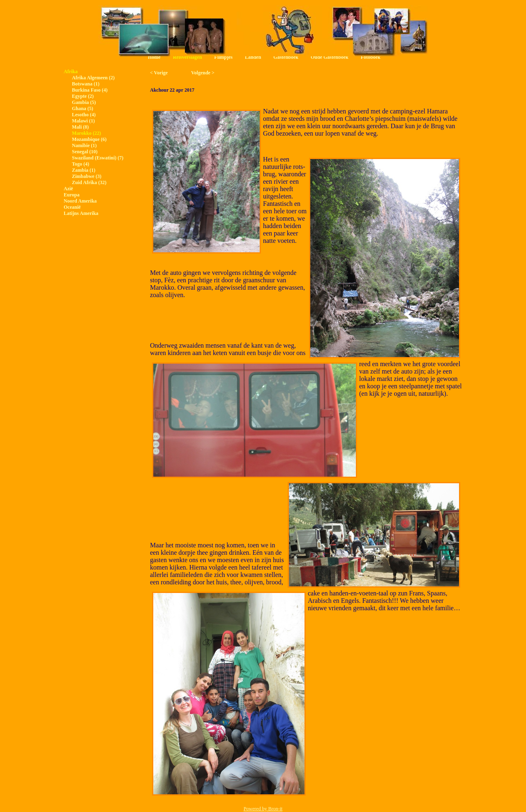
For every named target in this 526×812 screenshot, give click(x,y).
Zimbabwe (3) (87, 176)
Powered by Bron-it (263, 809)
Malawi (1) (83, 121)
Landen (253, 57)
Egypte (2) (83, 96)
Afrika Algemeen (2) (93, 78)
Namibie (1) (84, 145)
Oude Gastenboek (330, 57)
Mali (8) (80, 127)
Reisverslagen (188, 57)
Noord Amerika (80, 201)
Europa (72, 195)
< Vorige (159, 73)
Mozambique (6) (89, 139)
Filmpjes (223, 57)
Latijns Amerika (81, 213)
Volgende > (203, 73)
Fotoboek (371, 57)
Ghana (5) (83, 108)
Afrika (71, 72)
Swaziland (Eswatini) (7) (98, 158)
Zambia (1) (84, 170)
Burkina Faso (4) (90, 90)
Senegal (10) (85, 152)
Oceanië (72, 207)
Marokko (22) (87, 133)
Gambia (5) (84, 102)
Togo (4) (81, 164)
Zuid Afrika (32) (89, 182)
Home (154, 57)
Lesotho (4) (84, 115)
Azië (68, 189)
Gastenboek (286, 57)
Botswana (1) (86, 84)
